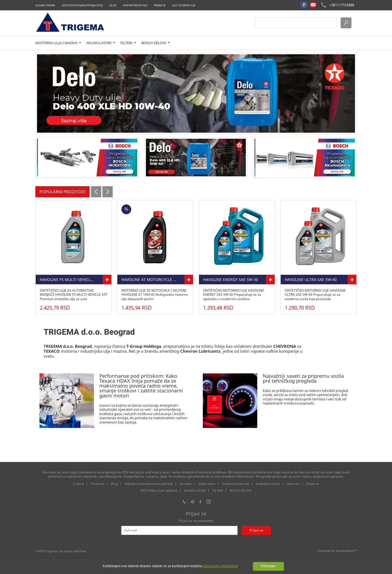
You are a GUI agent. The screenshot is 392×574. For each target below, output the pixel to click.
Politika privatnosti (236, 484)
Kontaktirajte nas (135, 5)
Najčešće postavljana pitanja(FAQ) (149, 484)
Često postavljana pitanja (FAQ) (82, 5)
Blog (113, 5)
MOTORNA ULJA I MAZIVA (58, 43)
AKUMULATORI (101, 43)
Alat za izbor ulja (184, 5)
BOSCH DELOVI (156, 43)
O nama (78, 484)
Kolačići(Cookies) (268, 484)
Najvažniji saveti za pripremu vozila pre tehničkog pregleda (303, 378)
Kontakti (186, 484)
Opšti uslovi (207, 484)
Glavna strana (45, 5)
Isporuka (293, 484)
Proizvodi (97, 484)
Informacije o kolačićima (220, 566)
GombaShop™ (346, 551)
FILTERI (128, 43)
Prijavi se (160, 5)
